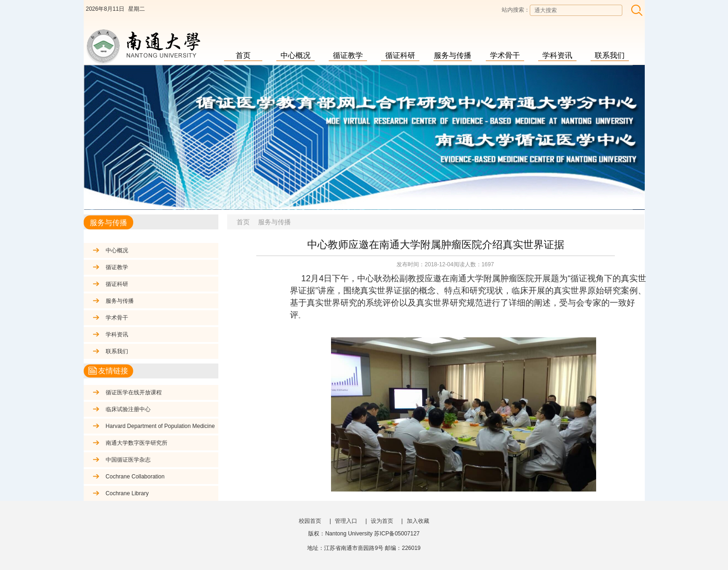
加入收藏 (418, 521)
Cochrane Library (130, 493)
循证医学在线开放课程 (134, 392)
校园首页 (310, 521)
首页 (243, 55)
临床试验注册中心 (128, 409)
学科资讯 (557, 55)
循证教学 (348, 55)
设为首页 (382, 521)
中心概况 (296, 55)
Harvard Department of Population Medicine (160, 426)
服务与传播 (453, 55)
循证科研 (400, 55)
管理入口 (346, 521)
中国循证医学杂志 (128, 460)
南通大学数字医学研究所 (137, 443)
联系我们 (610, 55)
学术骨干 (505, 55)
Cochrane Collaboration (135, 477)
